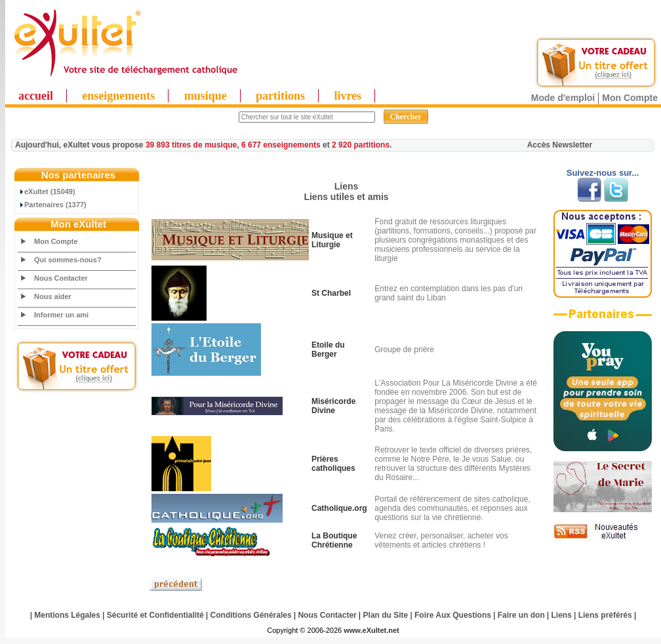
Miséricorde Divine (333, 406)
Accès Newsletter (560, 145)
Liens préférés (605, 615)
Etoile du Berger (328, 350)
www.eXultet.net (371, 630)
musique (206, 96)
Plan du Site (386, 615)
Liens (562, 615)
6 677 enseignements (281, 145)
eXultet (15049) (47, 191)
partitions (280, 96)
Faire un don (521, 615)
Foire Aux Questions (453, 615)
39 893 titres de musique (191, 145)
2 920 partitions (361, 145)
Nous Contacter (61, 278)
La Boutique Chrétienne (334, 540)
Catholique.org (339, 508)
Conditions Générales (251, 615)
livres (348, 96)
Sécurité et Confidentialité (155, 615)
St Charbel (331, 293)
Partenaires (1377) (52, 205)
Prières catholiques (333, 464)
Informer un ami (61, 315)
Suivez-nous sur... (603, 173)
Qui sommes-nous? (68, 260)
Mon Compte (630, 98)
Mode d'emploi (563, 98)
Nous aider (53, 296)
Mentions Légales (67, 615)
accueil (36, 96)
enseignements (118, 96)
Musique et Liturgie (332, 240)
